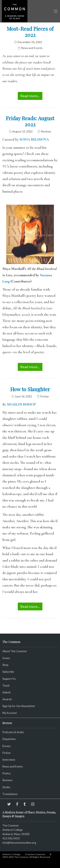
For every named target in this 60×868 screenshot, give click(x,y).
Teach (6, 686)
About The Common (15, 651)
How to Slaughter (30, 389)
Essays (6, 746)
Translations (10, 794)
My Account (10, 713)
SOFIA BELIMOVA (34, 139)
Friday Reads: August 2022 (30, 121)
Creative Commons (35, 854)
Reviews (46, 131)
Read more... (30, 96)
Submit (7, 692)
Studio (6, 787)
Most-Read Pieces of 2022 (30, 32)
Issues (6, 658)
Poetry (7, 773)
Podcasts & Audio (13, 732)
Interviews (9, 760)
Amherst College (11, 854)
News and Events (32, 48)
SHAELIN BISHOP (21, 404)
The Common (11, 825)
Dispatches (9, 739)
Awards (7, 699)
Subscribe (8, 672)
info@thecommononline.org (19, 843)
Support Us (9, 679)
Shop (5, 665)
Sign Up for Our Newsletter (19, 706)
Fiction (44, 396)
